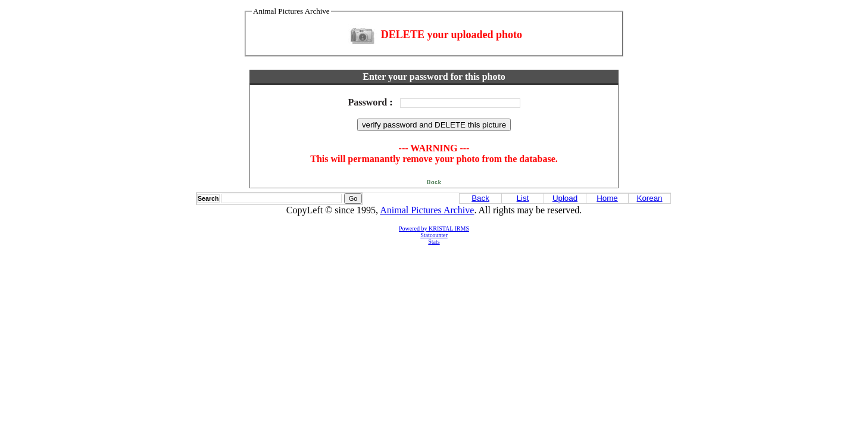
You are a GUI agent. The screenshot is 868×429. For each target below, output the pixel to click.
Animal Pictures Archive (427, 210)
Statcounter (434, 235)
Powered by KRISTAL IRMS (434, 229)
